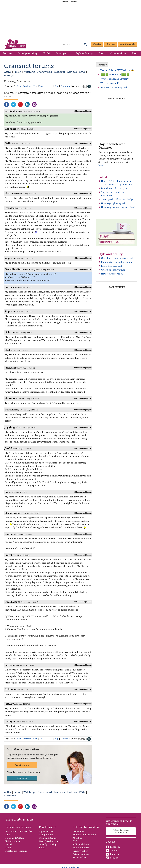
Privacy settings (81, 854)
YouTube (113, 858)
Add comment (79, 111)
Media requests (81, 848)
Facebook (113, 847)
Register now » (22, 765)
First (19, 86)
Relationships (13, 841)
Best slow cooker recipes (114, 188)
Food (101, 53)
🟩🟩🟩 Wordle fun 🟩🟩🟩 (115, 74)
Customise (65, 86)
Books (42, 848)
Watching (29, 72)
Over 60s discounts (49, 841)
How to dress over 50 (112, 274)
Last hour (60, 72)
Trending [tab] (102, 65)
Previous (27, 86)
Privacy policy (80, 851)
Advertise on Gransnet (85, 835)
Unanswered (44, 72)
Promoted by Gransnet (120, 184)
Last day (72, 72)
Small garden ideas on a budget (118, 199)
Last (41, 86)
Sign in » (111, 44)
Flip (57, 86)
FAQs (82, 72)
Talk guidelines (81, 844)
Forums (7, 53)
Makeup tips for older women (117, 262)
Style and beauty (110, 254)
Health (47, 53)
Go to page (77, 86)
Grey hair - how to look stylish (117, 258)
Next (35, 86)
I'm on (17, 72)
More (135, 53)
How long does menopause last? (118, 207)
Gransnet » (22, 778)
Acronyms (10, 75)
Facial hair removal (112, 266)
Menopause (63, 53)
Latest (103, 177)
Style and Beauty (48, 838)
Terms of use (80, 857)
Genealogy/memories (17, 81)
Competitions (118, 53)
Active (8, 72)
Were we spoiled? (110, 83)
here (101, 165)
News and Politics (15, 838)
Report (89, 111)
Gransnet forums (29, 66)
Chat (8, 835)
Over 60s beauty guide (113, 270)
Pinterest (113, 854)
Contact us (78, 831)
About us (77, 838)
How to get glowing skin (114, 203)
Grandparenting (27, 53)
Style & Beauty (84, 53)
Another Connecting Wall (114, 87)
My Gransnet (46, 831)
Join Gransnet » (128, 44)
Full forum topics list (16, 851)
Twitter (112, 851)
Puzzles (97, 44)
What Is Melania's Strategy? (115, 79)
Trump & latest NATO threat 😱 (117, 70)
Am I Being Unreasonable (19, 831)
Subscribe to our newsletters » (121, 831)
